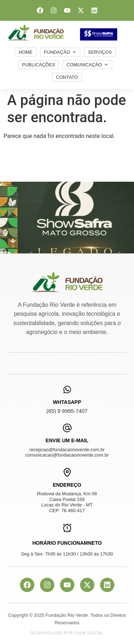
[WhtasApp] (67, 390)
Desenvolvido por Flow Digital (67, 633)
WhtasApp (67, 402)
